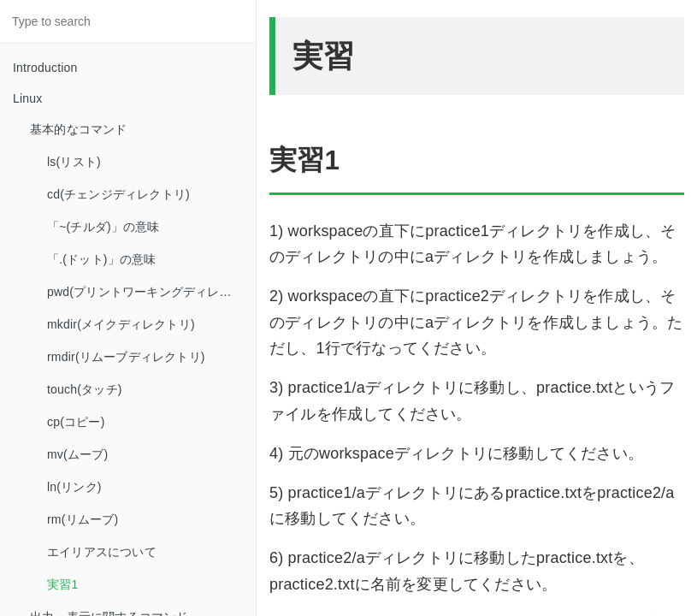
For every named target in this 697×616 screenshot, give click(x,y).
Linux (27, 98)
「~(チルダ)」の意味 (103, 227)
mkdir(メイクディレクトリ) (121, 324)
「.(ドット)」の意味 (101, 259)
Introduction (45, 68)
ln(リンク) (74, 487)
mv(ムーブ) (77, 454)
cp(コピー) (76, 422)
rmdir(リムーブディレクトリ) (126, 357)
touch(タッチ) (85, 389)
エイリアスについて (102, 552)
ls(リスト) (74, 162)
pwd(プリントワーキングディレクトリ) (151, 292)
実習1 (62, 584)
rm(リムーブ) (83, 519)
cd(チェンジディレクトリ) (118, 194)
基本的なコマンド (79, 129)
